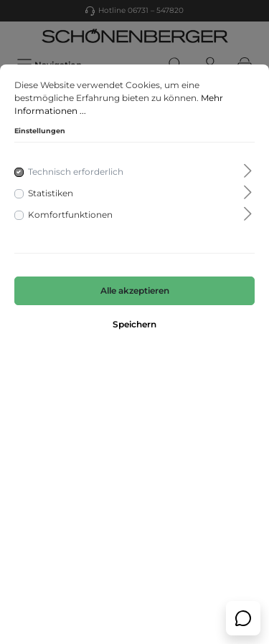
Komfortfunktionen (70, 215)
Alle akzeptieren (135, 290)
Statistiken (51, 193)
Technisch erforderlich (76, 172)
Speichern (134, 324)
